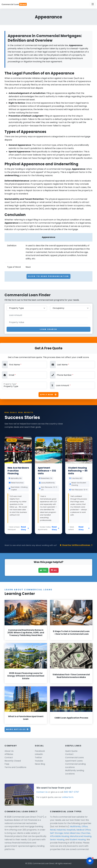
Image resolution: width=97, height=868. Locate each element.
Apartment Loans (74, 761)
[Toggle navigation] (93, 4)
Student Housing (78, 840)
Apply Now (48, 395)
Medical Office (84, 830)
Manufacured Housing (81, 836)
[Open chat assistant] (90, 861)
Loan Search (48, 329)
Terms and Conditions (15, 767)
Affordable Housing (59, 836)
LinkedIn (39, 754)
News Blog (40, 764)
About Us (9, 751)
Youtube (39, 761)
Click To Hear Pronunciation (49, 276)
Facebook (40, 751)
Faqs (7, 764)
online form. (68, 797)
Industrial (61, 830)
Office (85, 826)
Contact (9, 757)
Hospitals (71, 830)
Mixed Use (75, 833)
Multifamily (75, 826)
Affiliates (9, 754)
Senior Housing (57, 840)
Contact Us (42, 792)
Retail (53, 830)
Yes (43, 570)
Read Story (25, 528)
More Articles (18, 729)
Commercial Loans (74, 757)
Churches (85, 833)
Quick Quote (71, 751)
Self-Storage (56, 833)
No (54, 570)
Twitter (38, 757)
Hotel (66, 833)
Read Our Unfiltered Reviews (76, 545)
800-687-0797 (72, 792)
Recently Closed (13, 761)
